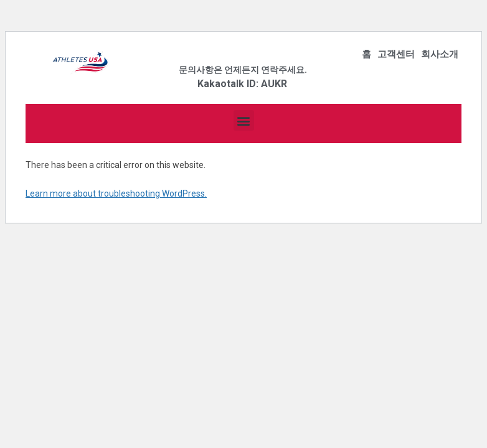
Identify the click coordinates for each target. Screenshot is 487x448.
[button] (244, 120)
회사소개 (440, 54)
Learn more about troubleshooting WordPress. (116, 194)
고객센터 (396, 54)
